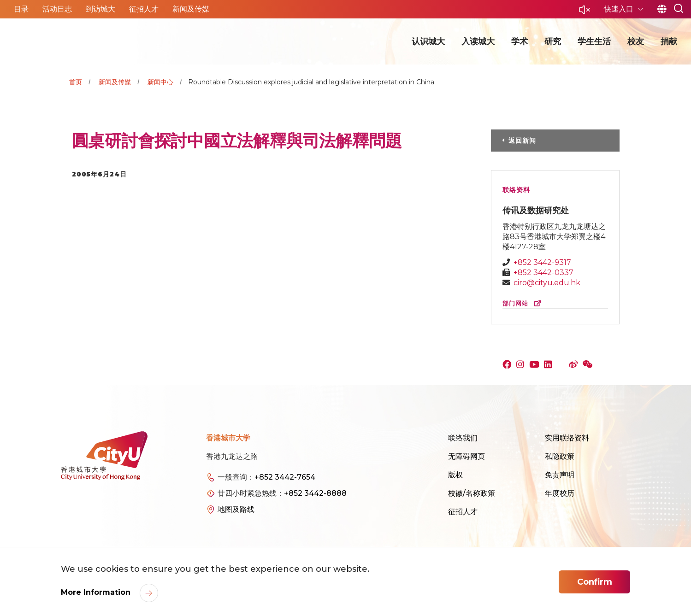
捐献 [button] (669, 41)
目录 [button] (21, 9)
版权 (455, 475)
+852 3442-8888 (315, 493)
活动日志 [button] (57, 9)
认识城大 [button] (428, 41)
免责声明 (560, 475)
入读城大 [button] (478, 41)
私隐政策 (560, 456)
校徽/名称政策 (472, 493)
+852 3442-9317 (542, 262)
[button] (585, 12)
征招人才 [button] (144, 9)
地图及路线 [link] (236, 509)
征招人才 (463, 512)
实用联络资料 (567, 438)
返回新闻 (522, 141)
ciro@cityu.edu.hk (547, 283)
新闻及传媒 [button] (191, 9)
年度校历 (560, 493)
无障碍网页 (467, 456)
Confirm (595, 582)
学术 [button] (520, 41)
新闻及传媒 (115, 82)
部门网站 (524, 303)
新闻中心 (160, 82)
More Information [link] (97, 592)
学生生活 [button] (594, 41)
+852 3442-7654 (285, 477)
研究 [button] (553, 41)
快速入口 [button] (620, 9)
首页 (76, 82)
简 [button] (662, 9)
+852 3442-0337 (543, 273)
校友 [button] (636, 41)
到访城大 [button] (100, 9)
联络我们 (463, 438)
